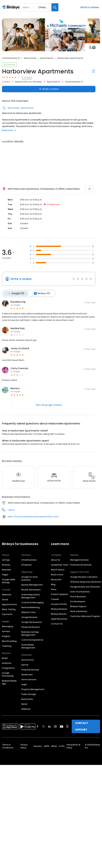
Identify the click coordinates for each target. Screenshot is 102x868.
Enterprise (26, 565)
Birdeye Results (59, 614)
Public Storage (29, 694)
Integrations (8, 668)
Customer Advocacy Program (85, 616)
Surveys (6, 631)
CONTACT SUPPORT (82, 726)
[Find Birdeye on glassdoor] (67, 726)
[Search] (55, 7)
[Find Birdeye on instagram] (55, 726)
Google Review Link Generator (85, 587)
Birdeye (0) (42, 293)
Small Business (29, 560)
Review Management (32, 585)
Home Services (29, 679)
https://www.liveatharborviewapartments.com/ (33, 517)
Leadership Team (60, 565)
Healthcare (27, 675)
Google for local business (29, 578)
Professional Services (81, 565)
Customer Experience (32, 640)
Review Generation (31, 590)
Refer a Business (79, 611)
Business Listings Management (30, 633)
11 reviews (27, 77)
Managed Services (79, 560)
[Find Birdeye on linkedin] (49, 726)
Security (38, 746)
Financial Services (30, 670)
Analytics (7, 663)
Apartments (47, 58)
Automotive (28, 660)
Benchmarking (9, 641)
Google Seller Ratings (9, 581)
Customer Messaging (32, 602)
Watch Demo (58, 570)
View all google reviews (49, 405)
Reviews (6, 565)
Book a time (57, 575)
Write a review (90, 7)
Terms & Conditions (8, 746)
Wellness (26, 709)
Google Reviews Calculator (84, 577)
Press (54, 589)
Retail (24, 704)
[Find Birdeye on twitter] (44, 726)
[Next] (93, 477)
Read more (9, 130)
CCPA (62, 746)
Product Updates (60, 594)
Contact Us (57, 624)
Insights (6, 636)
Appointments (9, 604)
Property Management (33, 689)
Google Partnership (8, 674)
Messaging (7, 626)
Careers (55, 599)
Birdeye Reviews (59, 609)
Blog (53, 584)
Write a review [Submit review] (49, 89)
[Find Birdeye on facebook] (38, 726)
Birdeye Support (78, 606)
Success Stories (59, 604)
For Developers (78, 601)
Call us (11, 510)
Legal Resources (59, 619)
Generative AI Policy (73, 746)
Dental (25, 665)
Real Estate (30, 58)
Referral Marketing (31, 607)
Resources (56, 580)
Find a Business (78, 597)
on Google (15, 305)
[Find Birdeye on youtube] (62, 726)
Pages (5, 575)
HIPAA (54, 746)
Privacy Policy (24, 746)
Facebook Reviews (31, 627)
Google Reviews (29, 617)
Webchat (7, 595)
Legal (24, 684)
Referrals (6, 570)
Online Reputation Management (31, 596)
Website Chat (29, 612)
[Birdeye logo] (11, 7)
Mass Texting (9, 609)
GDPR (46, 746)
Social (5, 600)
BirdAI (5, 658)
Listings (6, 560)
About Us (56, 560)
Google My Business (32, 622)
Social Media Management (28, 646)
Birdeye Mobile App (9, 682)
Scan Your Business (80, 592)
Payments (7, 614)
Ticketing (7, 646)
